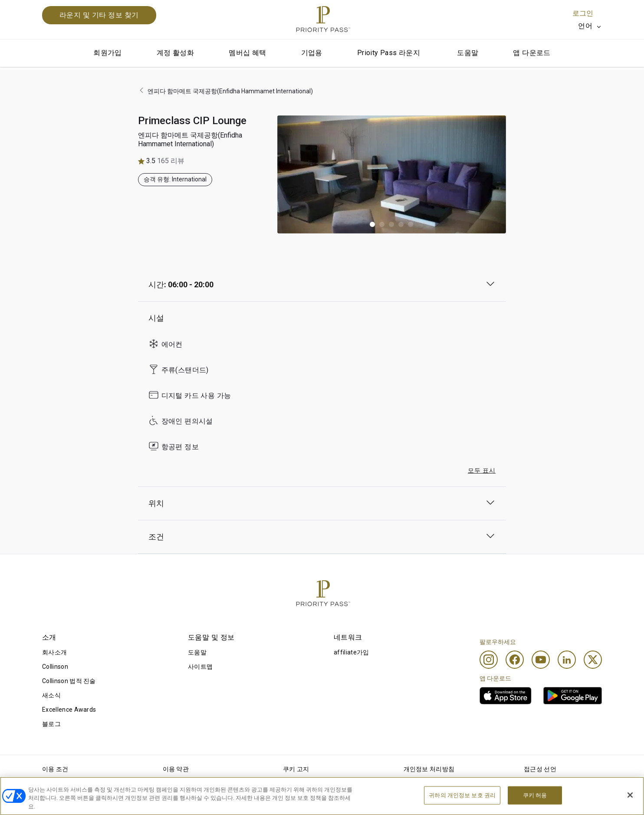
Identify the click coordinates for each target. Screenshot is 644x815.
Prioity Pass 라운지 (389, 53)
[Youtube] (541, 660)
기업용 (312, 53)
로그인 (583, 13)
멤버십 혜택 (247, 53)
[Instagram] (489, 660)
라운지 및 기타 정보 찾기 (99, 15)
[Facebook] (515, 660)
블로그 (51, 724)
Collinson (55, 667)
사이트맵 (200, 667)
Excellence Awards (69, 710)
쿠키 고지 (296, 769)
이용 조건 (55, 769)
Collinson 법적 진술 (69, 681)
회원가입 (108, 53)
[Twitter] (593, 660)
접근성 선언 (540, 769)
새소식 (51, 695)
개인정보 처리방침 (429, 769)
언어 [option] (585, 26)
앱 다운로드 (532, 53)
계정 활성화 (175, 53)
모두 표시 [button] (482, 470)
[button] (372, 224)
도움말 (468, 53)
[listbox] (590, 26)
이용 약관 (176, 769)
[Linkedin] (567, 660)
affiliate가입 (352, 652)
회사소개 (54, 652)
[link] (506, 696)
